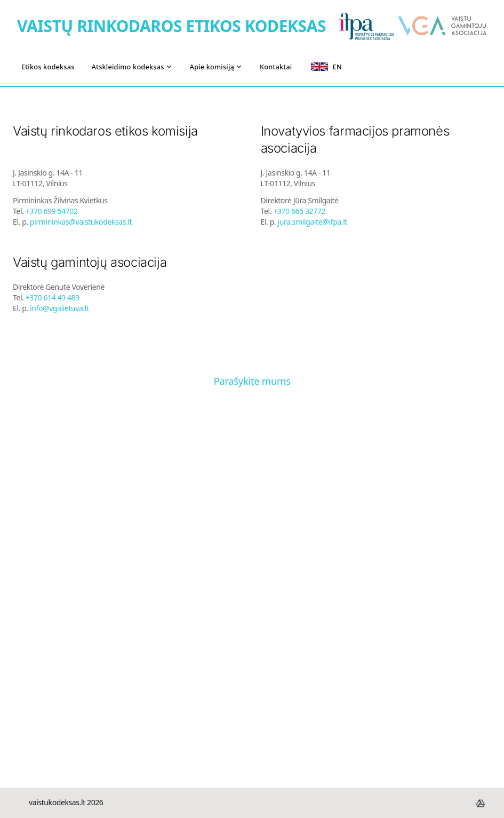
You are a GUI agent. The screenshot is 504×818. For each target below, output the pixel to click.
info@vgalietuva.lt (59, 308)
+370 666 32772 (299, 211)
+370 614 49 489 (53, 297)
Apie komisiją (217, 67)
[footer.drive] (481, 803)
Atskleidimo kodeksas (132, 67)
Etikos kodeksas (48, 67)
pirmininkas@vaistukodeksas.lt (81, 222)
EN (326, 67)
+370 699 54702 (52, 211)
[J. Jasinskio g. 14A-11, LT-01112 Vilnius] (252, 601)
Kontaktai (276, 67)
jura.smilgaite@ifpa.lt (313, 222)
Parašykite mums (252, 381)
